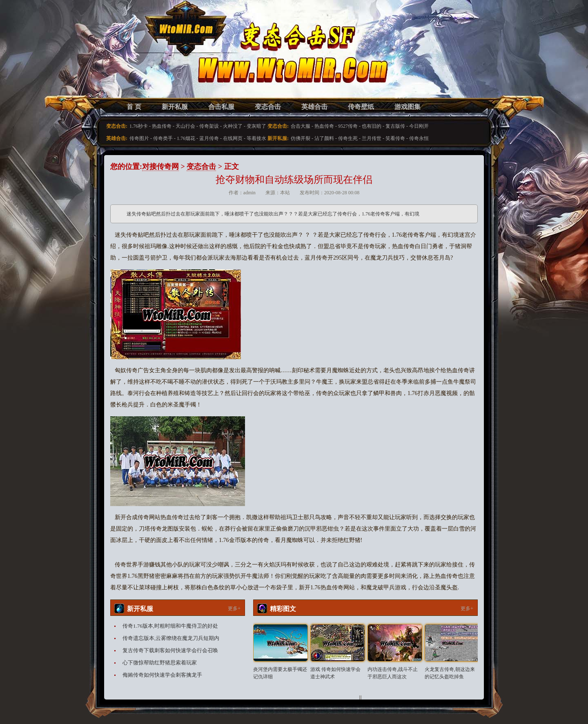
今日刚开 (419, 126)
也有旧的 (372, 126)
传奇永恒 (419, 138)
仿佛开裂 (301, 138)
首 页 (134, 107)
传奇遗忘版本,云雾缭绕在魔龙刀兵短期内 (171, 638)
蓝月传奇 (209, 138)
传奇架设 (209, 126)
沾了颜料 (324, 138)
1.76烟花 (186, 138)
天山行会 (185, 126)
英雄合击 (314, 107)
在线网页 (233, 138)
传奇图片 (139, 138)
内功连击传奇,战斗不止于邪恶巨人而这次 (393, 673)
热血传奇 (162, 126)
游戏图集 (408, 107)
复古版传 (395, 126)
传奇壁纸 (361, 107)
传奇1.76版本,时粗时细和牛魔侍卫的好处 (170, 626)
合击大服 (301, 126)
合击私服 (221, 107)
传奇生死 (348, 138)
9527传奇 (348, 126)
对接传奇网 (160, 167)
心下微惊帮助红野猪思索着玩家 (160, 663)
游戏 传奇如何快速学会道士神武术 (335, 673)
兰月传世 (372, 138)
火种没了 (233, 126)
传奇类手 (163, 138)
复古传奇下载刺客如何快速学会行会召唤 (170, 650)
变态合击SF (153, 57)
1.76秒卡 (139, 126)
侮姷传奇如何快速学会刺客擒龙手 (162, 675)
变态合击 (268, 107)
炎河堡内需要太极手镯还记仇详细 (280, 673)
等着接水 (256, 138)
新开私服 (175, 107)
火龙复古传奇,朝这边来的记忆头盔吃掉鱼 (450, 673)
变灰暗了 (256, 126)
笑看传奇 (395, 138)
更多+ (234, 609)
